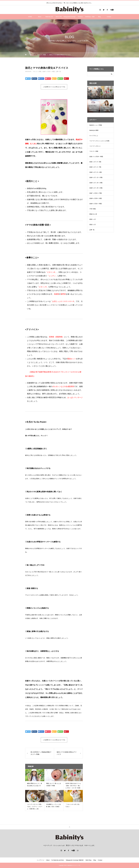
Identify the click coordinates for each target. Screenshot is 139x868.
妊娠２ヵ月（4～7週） (96, 167)
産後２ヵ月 (93, 225)
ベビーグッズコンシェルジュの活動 (99, 141)
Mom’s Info (59, 17)
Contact (109, 17)
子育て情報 (93, 209)
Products (80, 17)
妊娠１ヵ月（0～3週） (96, 162)
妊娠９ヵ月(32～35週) (49, 71)
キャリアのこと (94, 136)
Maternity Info (49, 17)
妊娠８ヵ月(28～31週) (96, 198)
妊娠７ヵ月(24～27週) (96, 193)
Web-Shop (88, 860)
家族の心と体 (93, 214)
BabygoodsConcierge (69, 17)
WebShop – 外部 (90, 17)
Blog (99, 17)
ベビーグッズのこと (95, 146)
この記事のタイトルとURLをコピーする (54, 87)
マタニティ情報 (37, 71)
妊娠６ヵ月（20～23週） (96, 188)
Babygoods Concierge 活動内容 (75, 860)
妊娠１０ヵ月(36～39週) (96, 157)
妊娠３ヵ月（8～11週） (96, 172)
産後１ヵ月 (93, 219)
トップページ (41, 860)
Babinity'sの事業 (94, 130)
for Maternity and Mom (58, 860)
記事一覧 (58, 71)
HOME (30, 17)
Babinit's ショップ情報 (96, 125)
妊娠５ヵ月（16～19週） (96, 183)
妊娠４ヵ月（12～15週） (96, 177)
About (40, 17)
